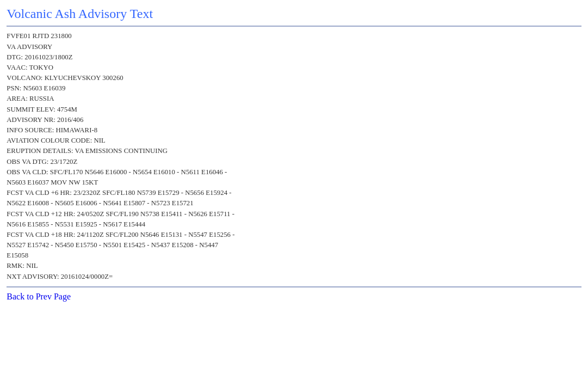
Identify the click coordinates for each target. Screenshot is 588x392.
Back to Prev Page (39, 296)
